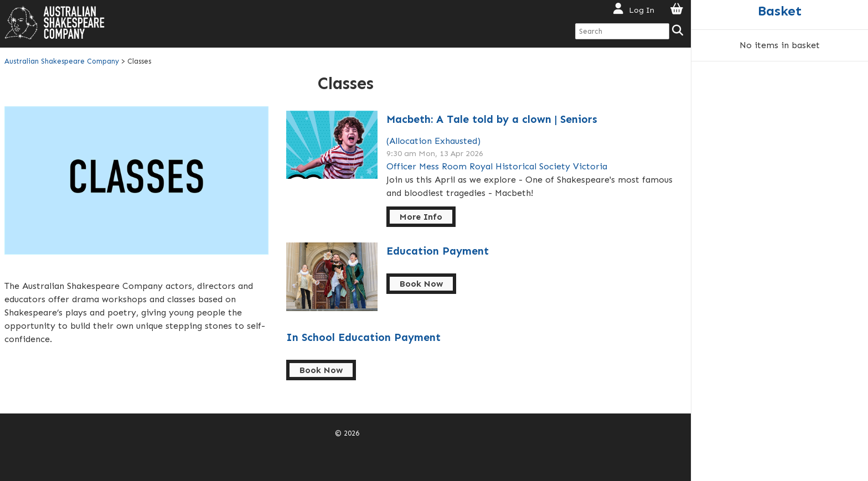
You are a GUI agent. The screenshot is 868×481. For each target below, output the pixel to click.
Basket (780, 11)
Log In (642, 10)
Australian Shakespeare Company (63, 61)
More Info (421, 217)
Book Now (421, 284)
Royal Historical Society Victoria (538, 166)
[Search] (678, 31)
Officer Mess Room (427, 166)
